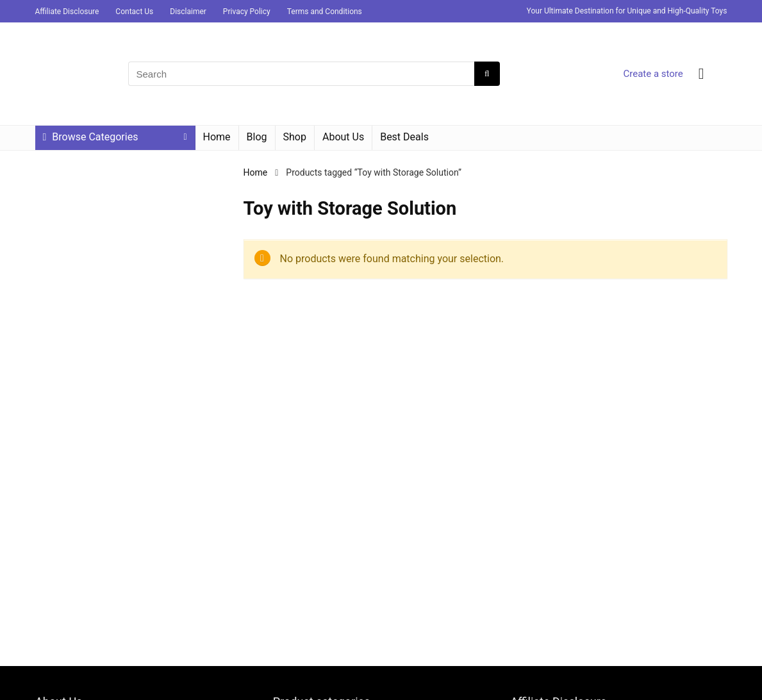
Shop (295, 137)
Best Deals (404, 137)
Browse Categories (91, 137)
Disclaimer (188, 12)
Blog (257, 137)
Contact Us (134, 12)
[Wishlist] (701, 74)
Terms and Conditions (325, 12)
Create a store (653, 74)
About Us (343, 137)
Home (217, 137)
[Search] (487, 74)
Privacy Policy (247, 12)
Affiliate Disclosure (67, 12)
